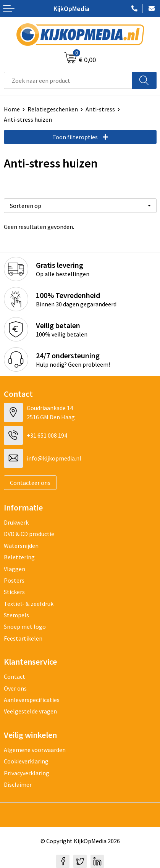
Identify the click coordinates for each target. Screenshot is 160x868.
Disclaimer (18, 784)
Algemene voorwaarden (35, 750)
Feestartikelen (23, 638)
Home (12, 109)
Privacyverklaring (27, 773)
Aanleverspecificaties (32, 700)
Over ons (15, 688)
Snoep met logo (25, 626)
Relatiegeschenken (53, 109)
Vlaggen (15, 569)
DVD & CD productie (29, 534)
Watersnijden (21, 546)
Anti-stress (100, 109)
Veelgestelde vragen (30, 711)
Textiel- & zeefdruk (29, 604)
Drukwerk (16, 522)
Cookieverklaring (26, 761)
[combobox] (68, 80)
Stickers (14, 592)
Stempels (16, 615)
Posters (14, 580)
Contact (15, 676)
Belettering (19, 557)
